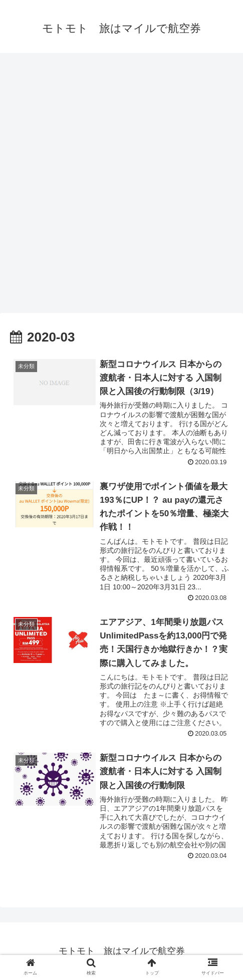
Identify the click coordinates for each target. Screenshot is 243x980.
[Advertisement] (121, 187)
